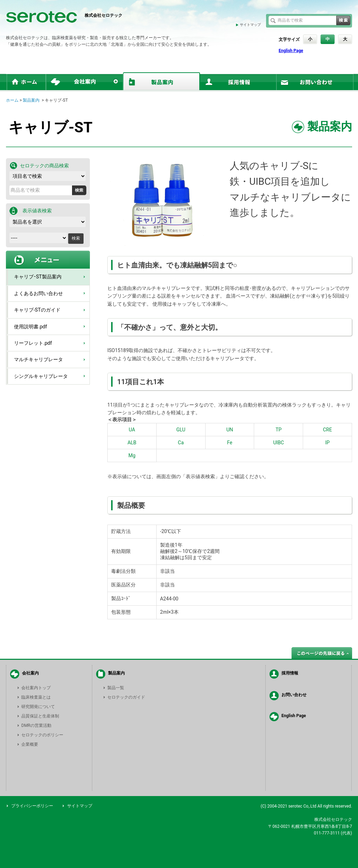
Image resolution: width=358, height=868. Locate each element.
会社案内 (30, 673)
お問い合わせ (294, 695)
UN (230, 430)
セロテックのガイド (126, 697)
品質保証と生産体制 (40, 716)
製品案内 (31, 100)
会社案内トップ (36, 688)
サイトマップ (250, 25)
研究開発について (38, 707)
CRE (328, 430)
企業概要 (30, 744)
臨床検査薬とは (36, 697)
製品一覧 (116, 688)
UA (132, 430)
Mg (132, 455)
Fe (230, 443)
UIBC (278, 443)
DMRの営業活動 (36, 725)
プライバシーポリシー (32, 806)
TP (278, 430)
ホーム (12, 100)
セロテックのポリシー (42, 735)
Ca (181, 443)
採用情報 (290, 673)
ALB (132, 443)
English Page (291, 51)
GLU (181, 430)
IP (327, 443)
